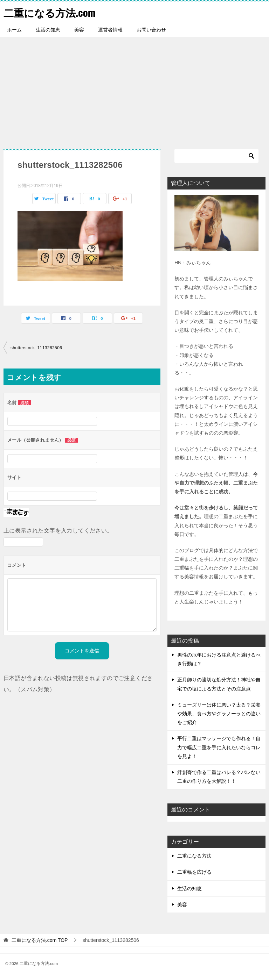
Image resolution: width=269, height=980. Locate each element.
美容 (79, 30)
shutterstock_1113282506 (36, 348)
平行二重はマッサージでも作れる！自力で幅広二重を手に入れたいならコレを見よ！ (219, 747)
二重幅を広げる (194, 872)
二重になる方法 (194, 856)
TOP (40, 940)
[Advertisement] (134, 90)
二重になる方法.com (51, 12)
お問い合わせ (151, 30)
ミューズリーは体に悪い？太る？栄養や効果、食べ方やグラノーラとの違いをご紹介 (219, 714)
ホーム (14, 30)
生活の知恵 (48, 30)
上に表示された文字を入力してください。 (58, 531)
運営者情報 (110, 30)
